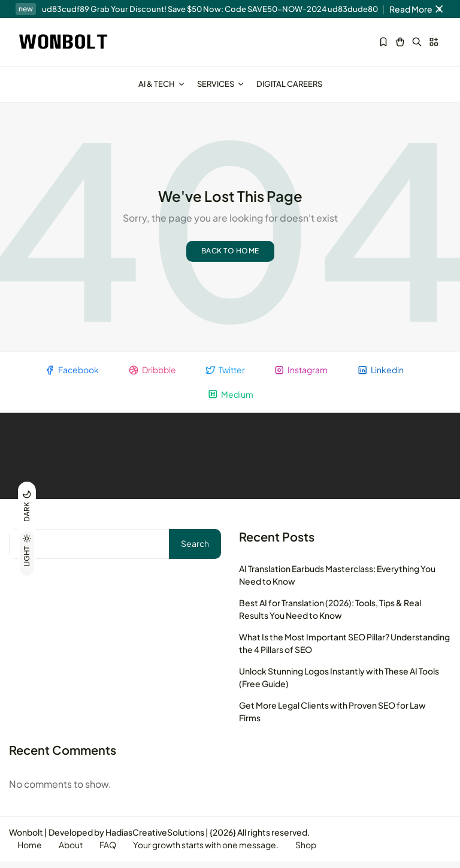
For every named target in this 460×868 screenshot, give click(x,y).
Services (221, 84)
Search (195, 549)
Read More (417, 9)
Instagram (302, 375)
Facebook (70, 375)
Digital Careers (289, 84)
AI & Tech (162, 84)
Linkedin (382, 375)
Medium (230, 400)
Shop (311, 852)
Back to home (230, 256)
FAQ (111, 852)
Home (30, 852)
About (72, 852)
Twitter (225, 375)
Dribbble (151, 375)
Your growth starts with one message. (210, 852)
